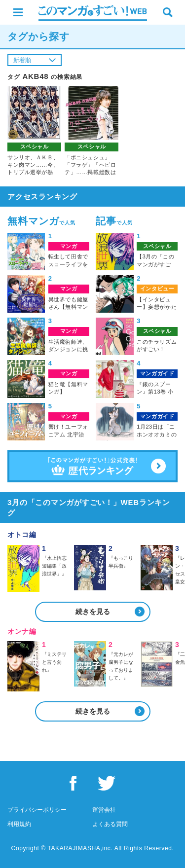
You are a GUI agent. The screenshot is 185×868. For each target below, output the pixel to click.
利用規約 (19, 824)
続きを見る (93, 612)
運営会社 (104, 810)
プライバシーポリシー (37, 810)
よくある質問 (110, 824)
